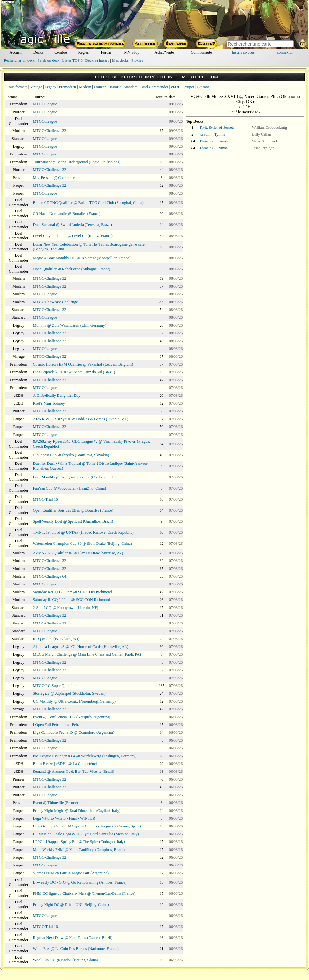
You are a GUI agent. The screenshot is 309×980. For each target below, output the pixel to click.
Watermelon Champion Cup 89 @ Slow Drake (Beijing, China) (83, 544)
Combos (61, 52)
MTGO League (45, 104)
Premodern (67, 87)
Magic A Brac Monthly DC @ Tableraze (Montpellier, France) (82, 258)
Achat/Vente (164, 52)
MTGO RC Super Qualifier (55, 686)
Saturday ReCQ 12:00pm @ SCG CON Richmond (73, 592)
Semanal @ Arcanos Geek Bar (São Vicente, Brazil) (74, 772)
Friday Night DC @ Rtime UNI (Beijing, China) (71, 905)
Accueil (16, 52)
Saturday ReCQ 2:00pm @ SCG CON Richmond (72, 600)
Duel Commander (154, 87)
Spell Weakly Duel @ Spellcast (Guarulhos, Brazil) (73, 521)
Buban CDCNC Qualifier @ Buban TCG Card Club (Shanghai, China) (88, 203)
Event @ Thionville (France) (56, 803)
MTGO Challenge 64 (50, 576)
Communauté (201, 52)
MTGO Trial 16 (45, 499)
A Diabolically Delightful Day (57, 396)
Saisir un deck (48, 60)
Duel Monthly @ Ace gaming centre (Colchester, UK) (75, 477)
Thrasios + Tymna (214, 141)
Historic (115, 87)
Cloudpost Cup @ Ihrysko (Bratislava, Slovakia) (71, 455)
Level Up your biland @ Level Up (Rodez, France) (73, 236)
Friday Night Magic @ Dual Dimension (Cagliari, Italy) (77, 811)
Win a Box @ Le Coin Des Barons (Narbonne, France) (76, 949)
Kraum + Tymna (212, 134)
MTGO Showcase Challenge (56, 302)
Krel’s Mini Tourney (49, 403)
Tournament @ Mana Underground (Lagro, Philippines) (77, 162)
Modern (85, 87)
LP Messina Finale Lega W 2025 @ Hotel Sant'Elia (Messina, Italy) (86, 834)
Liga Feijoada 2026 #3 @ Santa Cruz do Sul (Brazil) (74, 372)
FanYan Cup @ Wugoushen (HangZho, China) (70, 488)
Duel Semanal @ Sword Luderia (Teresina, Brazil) (73, 225)
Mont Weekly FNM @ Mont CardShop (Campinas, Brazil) (79, 850)
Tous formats (17, 87)
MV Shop (132, 52)
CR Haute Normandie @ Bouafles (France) (67, 214)
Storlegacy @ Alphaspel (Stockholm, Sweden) (69, 693)
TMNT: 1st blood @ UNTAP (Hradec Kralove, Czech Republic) (83, 532)
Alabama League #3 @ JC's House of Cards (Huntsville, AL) (81, 647)
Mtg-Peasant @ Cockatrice (54, 178)
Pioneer (100, 87)
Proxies (137, 60)
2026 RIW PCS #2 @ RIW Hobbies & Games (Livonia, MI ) (81, 419)
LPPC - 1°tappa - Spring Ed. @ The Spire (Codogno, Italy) (79, 842)
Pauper (189, 87)
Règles (84, 52)
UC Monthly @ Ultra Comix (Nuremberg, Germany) (74, 701)
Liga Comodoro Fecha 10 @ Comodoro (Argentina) (74, 732)
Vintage (36, 87)
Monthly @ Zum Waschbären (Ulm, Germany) (70, 325)
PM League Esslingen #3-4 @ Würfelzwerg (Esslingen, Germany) (85, 756)
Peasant (203, 87)
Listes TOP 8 (72, 60)
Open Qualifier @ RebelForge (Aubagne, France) (72, 269)
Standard (131, 87)
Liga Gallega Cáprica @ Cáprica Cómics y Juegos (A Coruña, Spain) (87, 826)
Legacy (51, 87)
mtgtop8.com (200, 77)
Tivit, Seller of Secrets (217, 128)
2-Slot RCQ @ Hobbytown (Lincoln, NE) (66, 608)
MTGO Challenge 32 (50, 131)
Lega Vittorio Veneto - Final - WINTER (64, 818)
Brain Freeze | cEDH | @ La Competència (66, 764)
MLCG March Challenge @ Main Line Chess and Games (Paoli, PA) (87, 654)
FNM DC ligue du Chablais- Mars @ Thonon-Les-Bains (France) (84, 893)
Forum (106, 52)
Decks (38, 52)
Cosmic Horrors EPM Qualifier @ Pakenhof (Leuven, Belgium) (83, 364)
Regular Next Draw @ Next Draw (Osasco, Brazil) (73, 938)
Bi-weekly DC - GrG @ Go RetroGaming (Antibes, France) (80, 882)
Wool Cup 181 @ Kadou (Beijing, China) (66, 960)
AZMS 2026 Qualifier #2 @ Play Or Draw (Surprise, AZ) (78, 553)
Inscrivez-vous (243, 52)
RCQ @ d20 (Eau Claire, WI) (56, 639)
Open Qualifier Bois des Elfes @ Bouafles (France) (73, 510)
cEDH (176, 87)
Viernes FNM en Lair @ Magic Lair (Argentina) (71, 873)
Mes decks (120, 60)
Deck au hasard (97, 60)
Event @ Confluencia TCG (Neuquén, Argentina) (72, 717)
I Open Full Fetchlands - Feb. (56, 725)
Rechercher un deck (19, 60)
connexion (285, 52)
